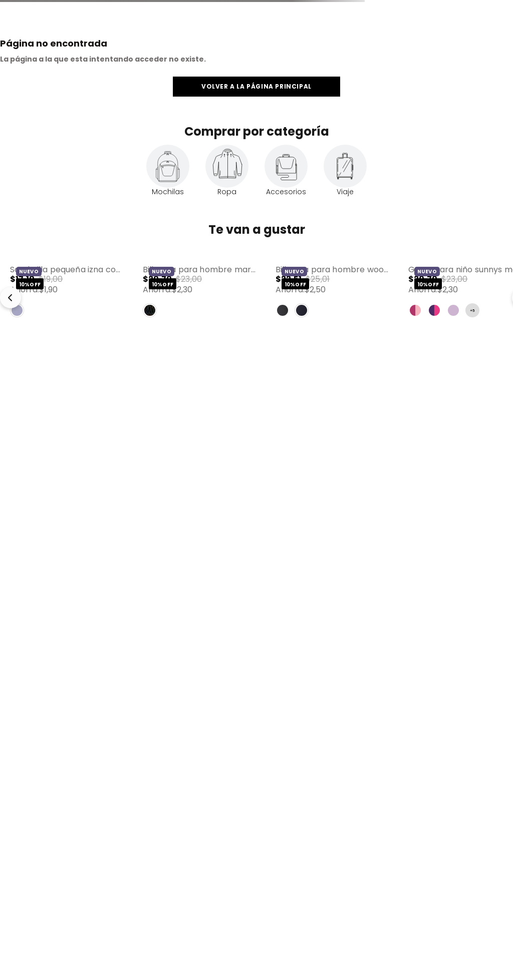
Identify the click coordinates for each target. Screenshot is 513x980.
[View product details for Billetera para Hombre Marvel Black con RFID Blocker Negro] (200, 293)
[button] (67, 293)
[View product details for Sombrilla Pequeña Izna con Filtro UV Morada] (67, 293)
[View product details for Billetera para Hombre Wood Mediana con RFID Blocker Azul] (333, 293)
